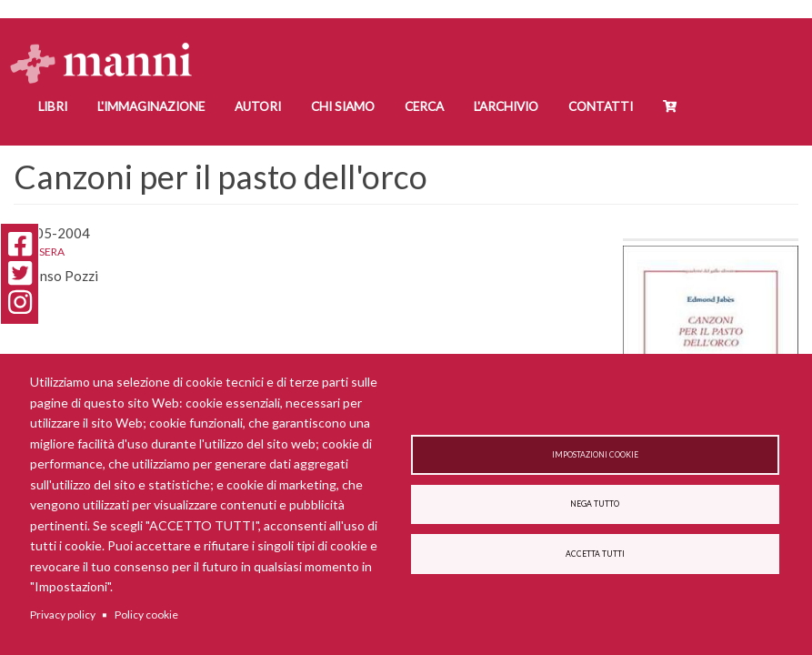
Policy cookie (146, 615)
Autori (258, 106)
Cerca (424, 106)
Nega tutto (595, 504)
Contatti (601, 106)
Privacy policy (63, 615)
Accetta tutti (595, 558)
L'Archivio (506, 106)
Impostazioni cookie (595, 451)
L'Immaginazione (151, 106)
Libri (53, 106)
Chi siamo (343, 106)
